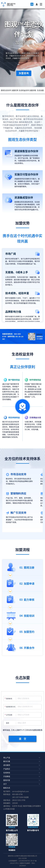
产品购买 (22, 769)
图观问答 (22, 780)
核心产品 (22, 758)
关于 (22, 784)
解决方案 (22, 761)
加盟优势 (15, 90)
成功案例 (22, 765)
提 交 (23, 739)
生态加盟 (40, 90)
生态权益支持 (24, 90)
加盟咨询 (24, 73)
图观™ (11, 4)
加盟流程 (33, 90)
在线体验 (22, 773)
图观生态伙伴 (6, 90)
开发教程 (22, 776)
